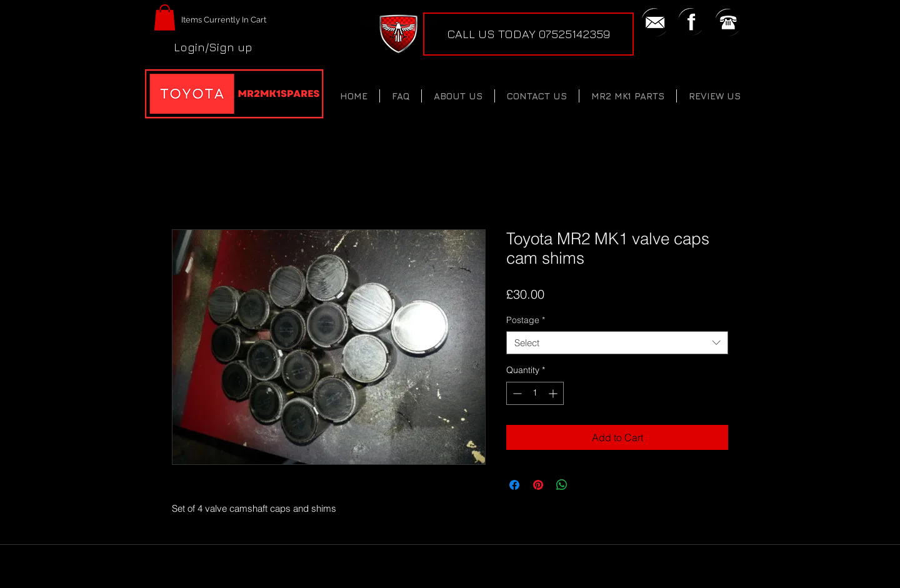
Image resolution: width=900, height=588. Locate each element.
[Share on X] (586, 485)
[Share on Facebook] (514, 485)
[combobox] (617, 343)
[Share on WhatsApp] (562, 485)
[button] (165, 17)
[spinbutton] (535, 393)
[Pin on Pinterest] (538, 485)
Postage (526, 320)
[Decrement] (516, 393)
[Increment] (554, 393)
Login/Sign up (213, 47)
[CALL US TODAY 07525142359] (528, 34)
